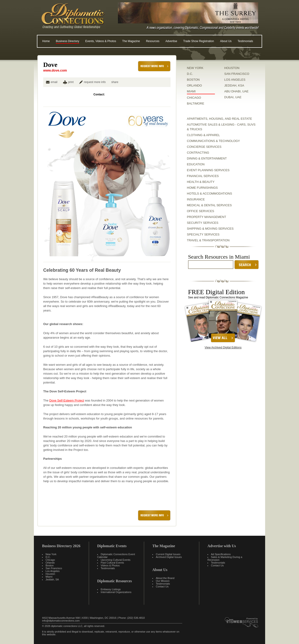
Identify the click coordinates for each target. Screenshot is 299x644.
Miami (49, 577)
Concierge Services (204, 147)
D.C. (190, 74)
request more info (92, 82)
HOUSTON (232, 68)
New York (51, 554)
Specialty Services (203, 234)
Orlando (50, 563)
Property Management (206, 217)
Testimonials (245, 41)
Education (196, 164)
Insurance (196, 199)
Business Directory (68, 41)
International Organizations (116, 592)
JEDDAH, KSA (234, 85)
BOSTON (193, 80)
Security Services (203, 223)
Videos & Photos (110, 565)
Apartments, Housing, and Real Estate (219, 119)
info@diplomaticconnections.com (61, 621)
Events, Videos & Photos (101, 41)
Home (46, 41)
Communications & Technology (213, 141)
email (52, 82)
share (115, 82)
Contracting (198, 153)
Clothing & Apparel (203, 135)
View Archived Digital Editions (223, 347)
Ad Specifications (221, 554)
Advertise (171, 41)
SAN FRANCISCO (237, 74)
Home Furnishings (202, 188)
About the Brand (165, 578)
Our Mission (163, 581)
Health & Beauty (201, 182)
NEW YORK (195, 68)
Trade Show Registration (199, 41)
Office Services (201, 211)
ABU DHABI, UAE (236, 91)
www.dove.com (55, 70)
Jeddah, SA (52, 579)
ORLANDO (194, 85)
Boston (50, 565)
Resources (153, 41)
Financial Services (203, 176)
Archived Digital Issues (169, 557)
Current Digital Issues (168, 554)
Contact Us (162, 586)
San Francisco (54, 568)
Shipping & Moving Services (210, 229)
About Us (226, 41)
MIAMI (191, 91)
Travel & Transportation (208, 240)
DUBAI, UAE (233, 97)
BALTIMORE (196, 103)
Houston (50, 574)
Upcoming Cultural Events (116, 560)
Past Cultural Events (112, 563)
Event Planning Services (208, 170)
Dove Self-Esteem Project (67, 400)
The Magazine (131, 41)
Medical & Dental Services (209, 205)
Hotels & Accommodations (209, 194)
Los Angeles (53, 571)
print (71, 82)
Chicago (50, 560)
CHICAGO (194, 98)
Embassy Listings (111, 589)
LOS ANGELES (235, 80)
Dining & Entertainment (207, 158)
